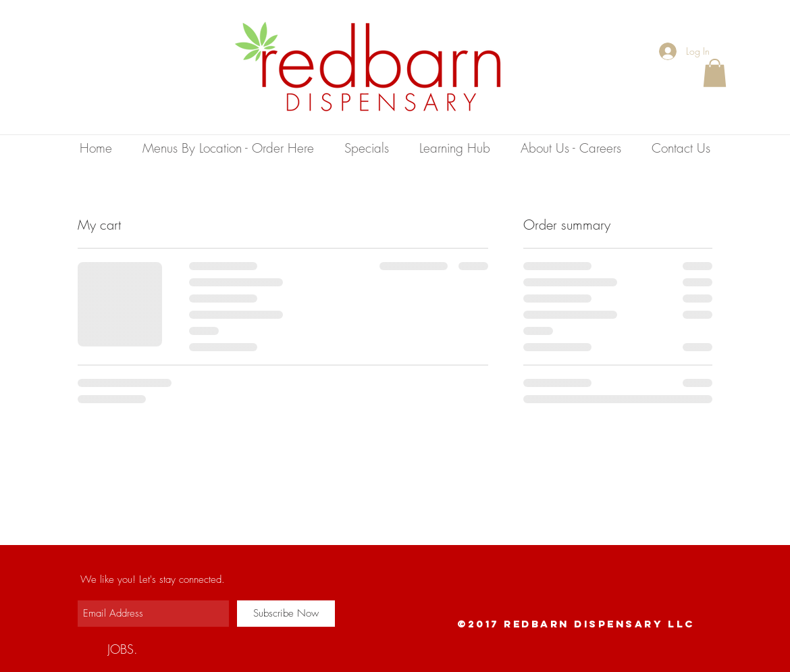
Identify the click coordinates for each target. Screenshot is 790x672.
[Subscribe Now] (286, 614)
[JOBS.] (123, 649)
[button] (715, 73)
